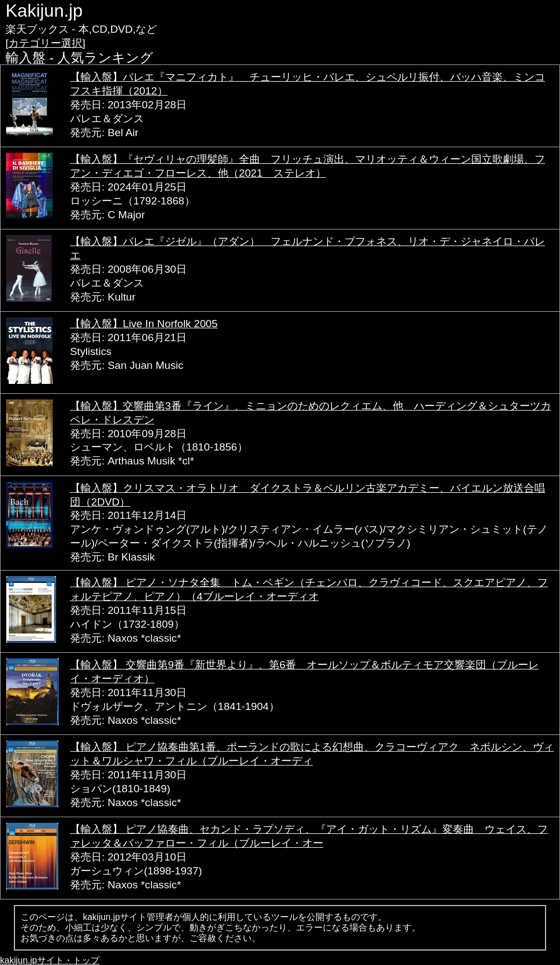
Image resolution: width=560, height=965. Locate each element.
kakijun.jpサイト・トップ (50, 960)
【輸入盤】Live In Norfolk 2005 (144, 324)
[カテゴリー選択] (46, 43)
